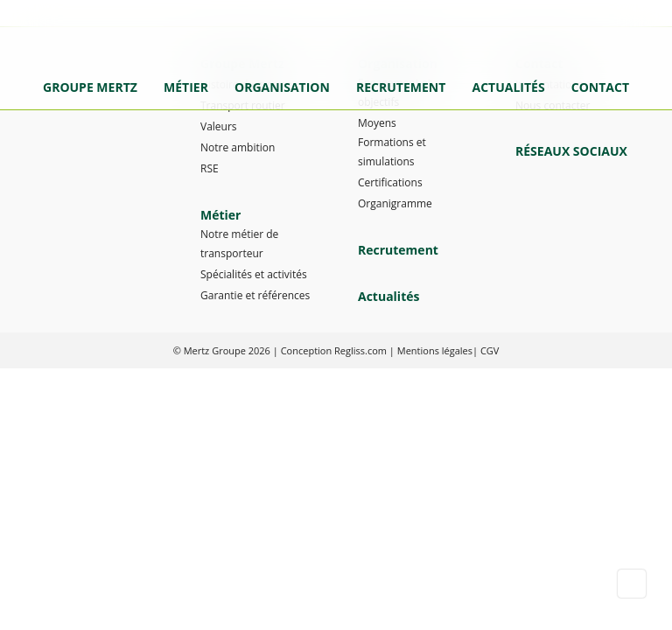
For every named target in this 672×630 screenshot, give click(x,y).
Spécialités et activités (254, 274)
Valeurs (219, 126)
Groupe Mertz (90, 87)
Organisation (282, 87)
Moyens (377, 123)
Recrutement (401, 87)
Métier (186, 87)
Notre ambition (238, 147)
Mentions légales (435, 350)
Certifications (390, 182)
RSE (210, 168)
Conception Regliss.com (334, 350)
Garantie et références (255, 295)
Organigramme (395, 203)
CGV (490, 350)
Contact (600, 87)
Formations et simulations (392, 152)
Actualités (508, 87)
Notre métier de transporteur (239, 244)
